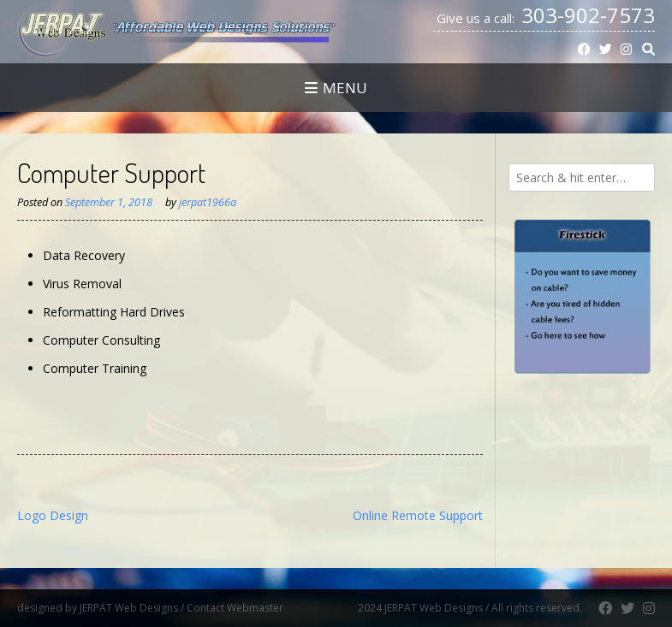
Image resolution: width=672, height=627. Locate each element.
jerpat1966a (208, 202)
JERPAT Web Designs (129, 608)
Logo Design (53, 515)
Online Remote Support (418, 515)
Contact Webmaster (271, 608)
